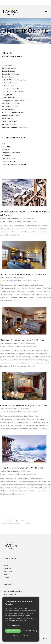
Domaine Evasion (9, 68)
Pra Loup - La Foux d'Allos (13, 112)
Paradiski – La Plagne (11, 104)
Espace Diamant (8, 71)
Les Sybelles (7, 95)
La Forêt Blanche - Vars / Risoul (15, 80)
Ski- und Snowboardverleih (13, 591)
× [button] (37, 599)
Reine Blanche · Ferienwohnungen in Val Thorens (24, 405)
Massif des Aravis (9, 98)
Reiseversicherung (10, 594)
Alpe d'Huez (7, 65)
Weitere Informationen (27, 621)
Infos (5, 575)
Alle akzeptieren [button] (13, 631)
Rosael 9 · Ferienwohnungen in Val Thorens (22, 468)
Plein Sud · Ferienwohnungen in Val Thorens (22, 340)
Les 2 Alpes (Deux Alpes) (12, 89)
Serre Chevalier (8, 118)
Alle (3, 62)
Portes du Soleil (8, 109)
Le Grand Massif (9, 86)
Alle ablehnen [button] (29, 631)
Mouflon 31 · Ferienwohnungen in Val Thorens (23, 274)
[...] (18, 235)
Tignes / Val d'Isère (10, 121)
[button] (21, 635)
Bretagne (6, 149)
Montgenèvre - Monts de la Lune (15, 101)
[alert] (21, 619)
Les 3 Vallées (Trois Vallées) (13, 92)
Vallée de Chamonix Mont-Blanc (15, 127)
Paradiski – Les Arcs (10, 107)
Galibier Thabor (8, 77)
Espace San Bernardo (11, 74)
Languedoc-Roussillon (11, 152)
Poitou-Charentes (9, 161)
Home (6, 565)
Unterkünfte (8, 572)
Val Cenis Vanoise (9, 124)
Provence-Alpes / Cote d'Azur (14, 164)
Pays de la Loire (8, 158)
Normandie (6, 155)
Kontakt (6, 578)
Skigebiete (7, 568)
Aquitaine (6, 146)
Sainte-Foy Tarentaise (11, 115)
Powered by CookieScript (21, 639)
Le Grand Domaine (9, 83)
